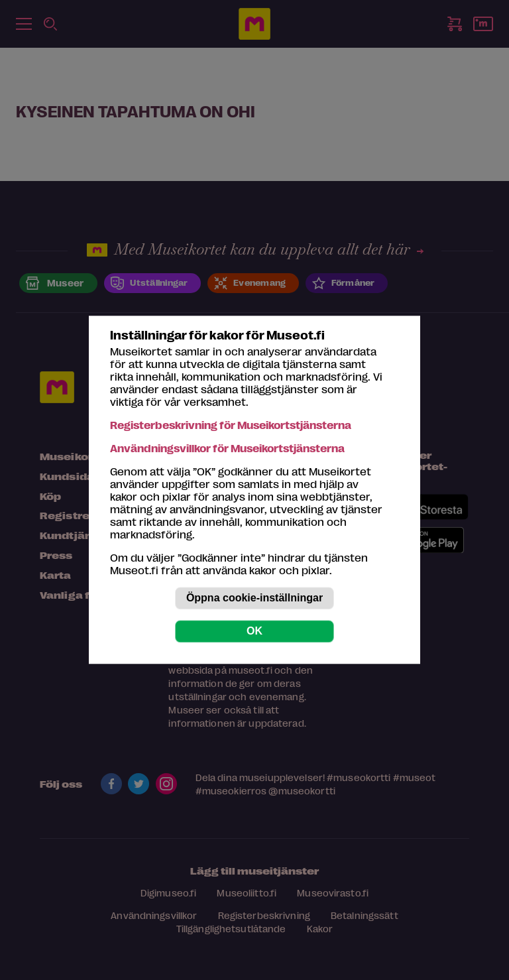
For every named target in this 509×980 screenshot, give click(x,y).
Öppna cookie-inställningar (254, 598)
